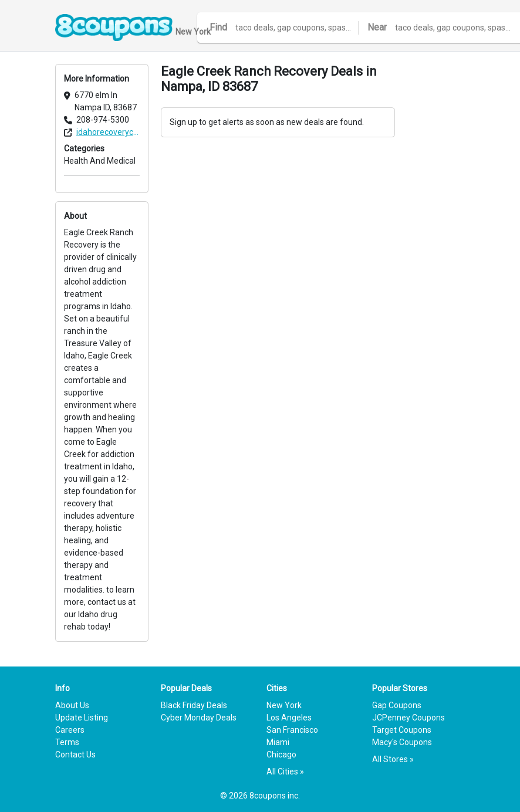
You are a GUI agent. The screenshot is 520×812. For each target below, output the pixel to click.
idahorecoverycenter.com (108, 132)
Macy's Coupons (402, 742)
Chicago (281, 755)
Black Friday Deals (194, 705)
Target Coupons (402, 730)
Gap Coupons (397, 705)
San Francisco (292, 730)
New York (284, 705)
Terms (67, 742)
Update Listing (82, 718)
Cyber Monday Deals (199, 718)
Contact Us (75, 755)
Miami (278, 742)
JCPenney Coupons (408, 718)
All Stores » (393, 759)
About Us (72, 705)
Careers (70, 730)
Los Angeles (289, 718)
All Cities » (285, 772)
